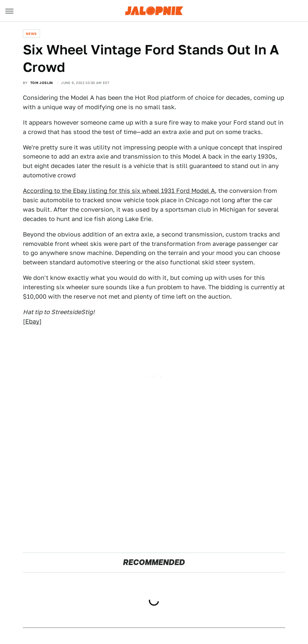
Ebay (32, 321)
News (31, 34)
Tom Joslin (42, 83)
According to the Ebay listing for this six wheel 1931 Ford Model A (119, 191)
